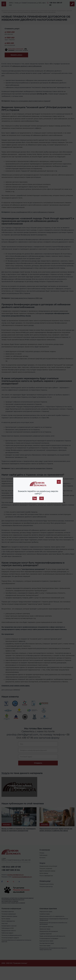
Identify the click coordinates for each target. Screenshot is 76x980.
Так (35, 498)
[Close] (59, 482)
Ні (42, 498)
